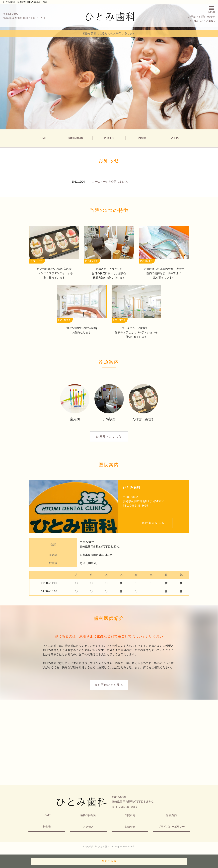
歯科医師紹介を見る (109, 685)
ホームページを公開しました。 (111, 182)
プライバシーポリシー (171, 827)
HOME (43, 138)
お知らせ (130, 827)
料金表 (142, 138)
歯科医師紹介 (76, 138)
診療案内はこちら (109, 436)
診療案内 (171, 815)
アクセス (176, 138)
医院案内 (109, 138)
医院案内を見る (153, 523)
